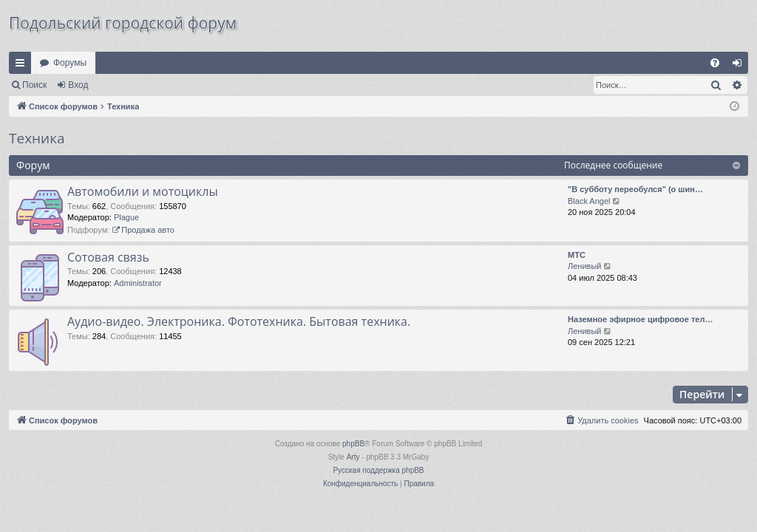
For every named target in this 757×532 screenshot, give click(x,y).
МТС (577, 255)
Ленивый (584, 266)
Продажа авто (143, 230)
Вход (78, 85)
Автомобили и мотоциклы (143, 191)
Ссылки (23, 66)
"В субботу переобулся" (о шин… (635, 189)
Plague (126, 217)
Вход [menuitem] (740, 66)
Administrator (138, 283)
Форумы (70, 63)
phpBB (353, 444)
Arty (353, 457)
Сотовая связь (108, 257)
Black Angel (589, 201)
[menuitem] (715, 63)
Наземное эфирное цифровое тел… (640, 319)
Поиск (34, 85)
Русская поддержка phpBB (378, 470)
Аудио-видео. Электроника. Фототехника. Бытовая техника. (239, 321)
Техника (37, 138)
